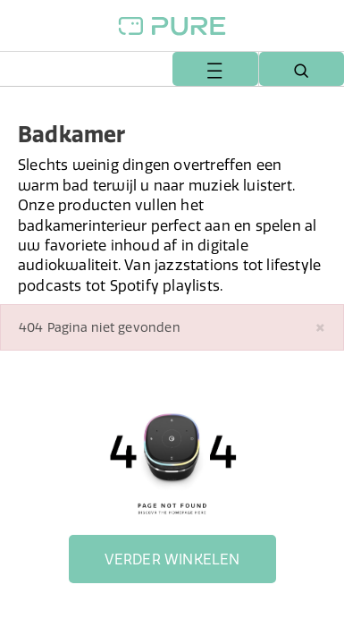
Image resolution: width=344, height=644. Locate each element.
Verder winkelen (172, 559)
